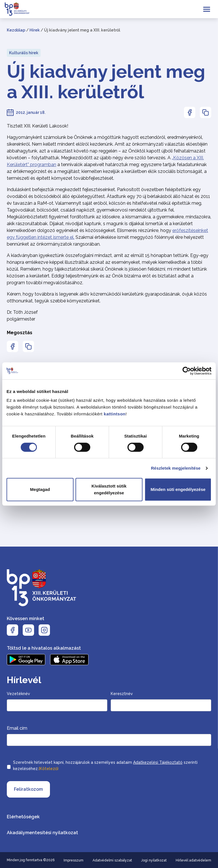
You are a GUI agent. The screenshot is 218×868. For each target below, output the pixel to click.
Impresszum (74, 860)
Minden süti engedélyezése (178, 489)
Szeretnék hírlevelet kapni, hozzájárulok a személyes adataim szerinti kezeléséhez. (105, 766)
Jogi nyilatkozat (154, 860)
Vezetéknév (18, 694)
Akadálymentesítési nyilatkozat (42, 833)
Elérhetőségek (23, 817)
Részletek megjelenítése (176, 468)
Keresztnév (122, 694)
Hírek (35, 30)
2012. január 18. (31, 112)
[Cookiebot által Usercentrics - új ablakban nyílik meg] (187, 371)
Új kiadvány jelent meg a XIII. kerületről (106, 82)
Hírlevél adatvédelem (193, 860)
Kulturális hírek (24, 53)
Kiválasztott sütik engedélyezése (109, 489)
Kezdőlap (16, 30)
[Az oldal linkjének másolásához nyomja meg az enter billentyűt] (206, 112)
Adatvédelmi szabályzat (112, 860)
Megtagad (40, 489)
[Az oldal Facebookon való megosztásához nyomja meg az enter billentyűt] (190, 112)
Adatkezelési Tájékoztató (158, 762)
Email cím (17, 728)
